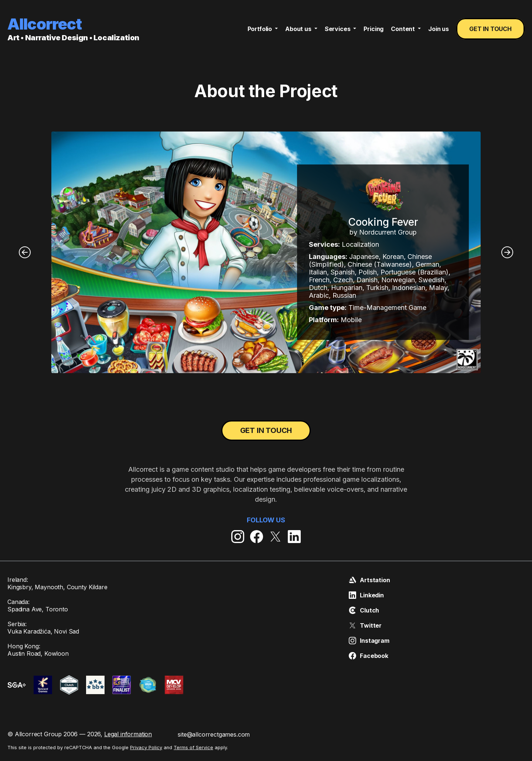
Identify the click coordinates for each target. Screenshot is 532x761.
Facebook (369, 656)
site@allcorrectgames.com (214, 735)
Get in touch (490, 29)
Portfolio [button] (260, 29)
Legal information (128, 734)
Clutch (364, 611)
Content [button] (404, 29)
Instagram (369, 641)
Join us (439, 29)
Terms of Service (193, 748)
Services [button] (338, 29)
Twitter (365, 626)
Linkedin (366, 596)
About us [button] (299, 29)
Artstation (369, 580)
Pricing (374, 29)
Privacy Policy (146, 748)
